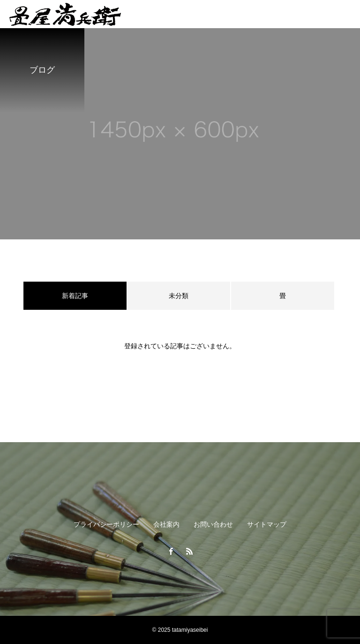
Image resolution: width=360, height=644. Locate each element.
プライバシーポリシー (106, 524)
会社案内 (166, 524)
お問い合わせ (213, 524)
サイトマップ (267, 524)
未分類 (179, 296)
